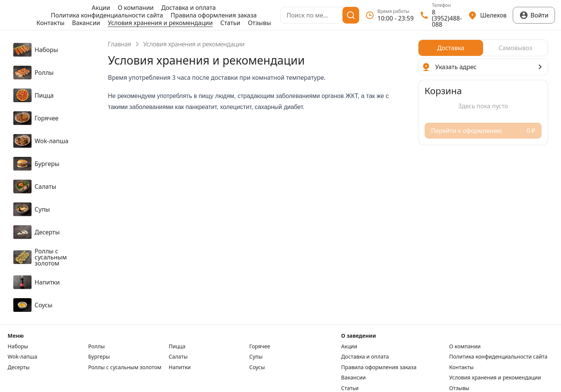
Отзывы (259, 23)
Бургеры (99, 357)
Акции (101, 8)
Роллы (97, 346)
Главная (120, 44)
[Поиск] (351, 15)
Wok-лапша (22, 357)
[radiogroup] (483, 48)
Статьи (231, 23)
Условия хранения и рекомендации (160, 23)
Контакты (50, 23)
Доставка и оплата (188, 8)
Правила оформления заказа (214, 15)
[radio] (451, 48)
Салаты (178, 357)
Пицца (177, 346)
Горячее (260, 346)
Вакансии (86, 23)
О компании (136, 8)
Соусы (257, 367)
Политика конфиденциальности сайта (107, 15)
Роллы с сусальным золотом (125, 367)
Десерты (19, 367)
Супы (256, 357)
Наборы (18, 346)
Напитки (180, 367)
